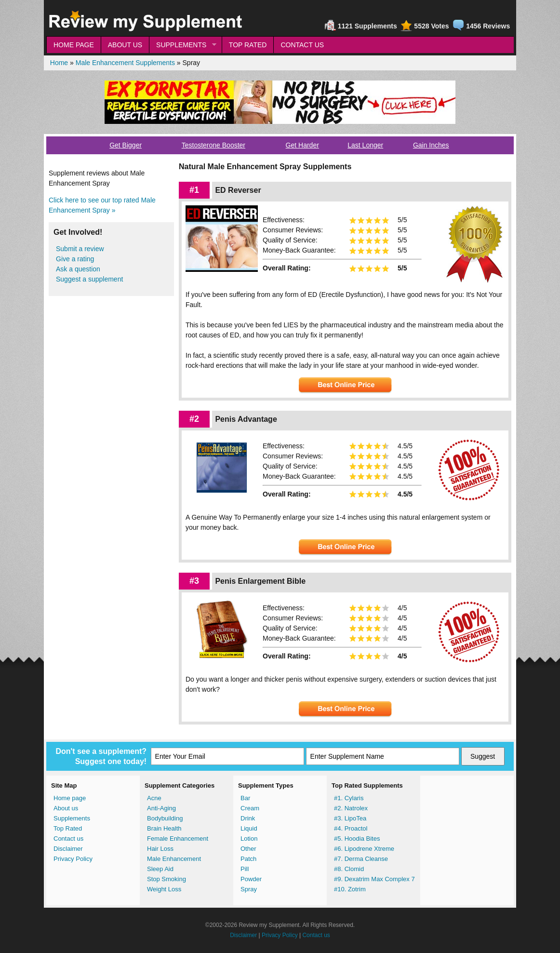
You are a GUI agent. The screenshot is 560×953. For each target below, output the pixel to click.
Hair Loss (160, 849)
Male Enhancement (174, 859)
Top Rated (68, 828)
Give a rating (75, 259)
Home (59, 63)
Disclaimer (68, 849)
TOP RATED (248, 45)
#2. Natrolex (351, 808)
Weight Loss (164, 889)
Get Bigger (126, 145)
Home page (70, 798)
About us (66, 808)
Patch (248, 859)
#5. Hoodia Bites (357, 839)
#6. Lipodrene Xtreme (364, 849)
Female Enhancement (178, 839)
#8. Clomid (349, 869)
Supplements (72, 818)
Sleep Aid (160, 869)
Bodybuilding (165, 818)
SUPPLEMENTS (183, 45)
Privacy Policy (73, 859)
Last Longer (365, 145)
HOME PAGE (74, 45)
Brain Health (164, 828)
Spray (249, 889)
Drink (248, 818)
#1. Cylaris (349, 798)
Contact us (68, 839)
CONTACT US (302, 45)
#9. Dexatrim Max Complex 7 (374, 879)
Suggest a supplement (89, 279)
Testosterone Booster (213, 145)
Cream (250, 808)
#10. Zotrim (350, 889)
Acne (154, 798)
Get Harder (302, 145)
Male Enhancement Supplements (125, 63)
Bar (245, 798)
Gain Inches (431, 145)
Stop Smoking (167, 879)
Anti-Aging (161, 808)
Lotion (249, 839)
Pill (245, 869)
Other (248, 849)
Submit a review (80, 249)
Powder (251, 879)
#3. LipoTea (350, 818)
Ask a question (78, 269)
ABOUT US (125, 45)
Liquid (249, 828)
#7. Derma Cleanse (361, 859)
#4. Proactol (351, 828)
